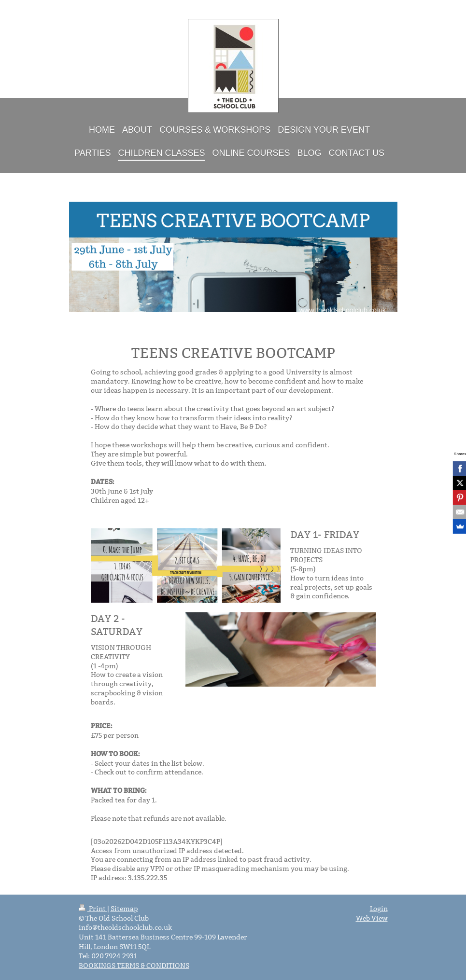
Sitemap (124, 909)
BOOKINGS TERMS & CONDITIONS (134, 966)
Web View (372, 918)
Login (379, 909)
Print (93, 909)
